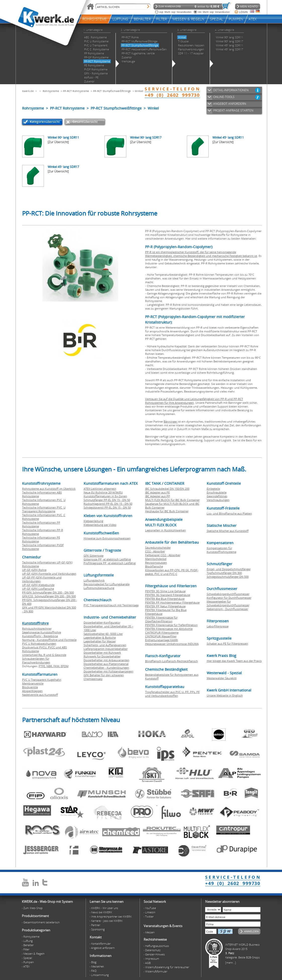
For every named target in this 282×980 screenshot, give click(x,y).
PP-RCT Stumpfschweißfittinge (112, 91)
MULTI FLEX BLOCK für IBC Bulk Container (172, 500)
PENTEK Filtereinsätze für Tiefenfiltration (171, 625)
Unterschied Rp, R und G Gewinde (44, 655)
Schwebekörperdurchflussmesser (228, 594)
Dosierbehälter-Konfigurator (102, 622)
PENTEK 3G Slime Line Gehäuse (165, 591)
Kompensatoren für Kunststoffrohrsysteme (221, 550)
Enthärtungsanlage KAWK (162, 640)
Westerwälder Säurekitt (222, 678)
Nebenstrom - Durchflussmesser (227, 609)
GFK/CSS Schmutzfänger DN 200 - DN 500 (49, 596)
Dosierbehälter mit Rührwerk (102, 653)
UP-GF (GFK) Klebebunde (38, 585)
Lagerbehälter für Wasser (100, 641)
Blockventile (30, 687)
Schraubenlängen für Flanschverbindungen (36, 660)
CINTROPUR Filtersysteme (162, 632)
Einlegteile (213, 489)
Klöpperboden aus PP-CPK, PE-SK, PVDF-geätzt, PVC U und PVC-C (172, 572)
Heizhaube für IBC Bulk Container (167, 511)
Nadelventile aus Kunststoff (40, 695)
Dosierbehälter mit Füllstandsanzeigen (108, 671)
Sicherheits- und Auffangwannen (105, 645)
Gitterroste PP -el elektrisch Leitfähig (107, 559)
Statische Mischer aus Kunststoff (228, 531)
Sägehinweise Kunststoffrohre (42, 632)
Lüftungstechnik (94, 580)
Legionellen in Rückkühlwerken (165, 530)
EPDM (65, 666)
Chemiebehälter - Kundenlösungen (106, 668)
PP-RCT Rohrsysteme (76, 91)
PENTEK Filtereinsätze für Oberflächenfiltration (161, 619)
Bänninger (171, 421)
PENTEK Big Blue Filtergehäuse (165, 599)
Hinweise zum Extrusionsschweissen (107, 538)
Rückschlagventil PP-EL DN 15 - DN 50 (108, 504)
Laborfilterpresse (218, 626)
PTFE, (43, 666)
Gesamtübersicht (85, 122)
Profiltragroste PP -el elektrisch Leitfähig (110, 563)
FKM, (57, 666)
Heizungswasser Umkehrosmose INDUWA (172, 644)
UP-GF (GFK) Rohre (34, 570)
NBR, (50, 666)
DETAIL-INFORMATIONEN (231, 90)
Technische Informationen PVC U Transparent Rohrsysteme (44, 509)
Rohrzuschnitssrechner (37, 628)
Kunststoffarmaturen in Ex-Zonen (105, 496)
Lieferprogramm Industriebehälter (106, 649)
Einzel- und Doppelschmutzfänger (229, 569)
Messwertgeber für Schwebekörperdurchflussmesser (228, 603)
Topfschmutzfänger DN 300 (224, 573)
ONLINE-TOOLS (224, 97)
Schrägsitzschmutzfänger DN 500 (228, 577)
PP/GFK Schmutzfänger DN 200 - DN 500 (48, 592)
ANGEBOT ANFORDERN (230, 104)
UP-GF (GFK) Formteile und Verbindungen (49, 574)
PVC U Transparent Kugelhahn (42, 680)
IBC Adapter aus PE (157, 492)
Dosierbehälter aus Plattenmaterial (106, 664)
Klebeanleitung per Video (100, 525)
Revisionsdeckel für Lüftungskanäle (107, 584)
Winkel (139, 91)
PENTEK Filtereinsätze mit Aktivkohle (169, 629)
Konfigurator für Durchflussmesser (229, 598)
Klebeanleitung (93, 521)
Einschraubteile (217, 492)
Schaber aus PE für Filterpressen (227, 644)
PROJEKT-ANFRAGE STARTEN (233, 110)
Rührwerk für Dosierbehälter (102, 656)
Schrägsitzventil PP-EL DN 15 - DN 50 (107, 507)
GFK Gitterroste (94, 556)
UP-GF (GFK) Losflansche (38, 589)
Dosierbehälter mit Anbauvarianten (106, 660)
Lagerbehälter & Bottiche (100, 638)
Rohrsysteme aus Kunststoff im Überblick (49, 489)
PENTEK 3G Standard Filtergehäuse (168, 595)
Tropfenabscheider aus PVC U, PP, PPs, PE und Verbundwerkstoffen (172, 694)
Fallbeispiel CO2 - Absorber (163, 555)
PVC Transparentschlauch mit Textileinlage (111, 605)
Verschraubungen (218, 500)
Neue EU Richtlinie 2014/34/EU (103, 492)
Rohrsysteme (51, 91)
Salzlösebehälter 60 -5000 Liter (103, 634)
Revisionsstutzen (156, 563)
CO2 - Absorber (155, 551)
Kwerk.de (28, 91)
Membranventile (33, 683)
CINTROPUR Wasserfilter (161, 636)
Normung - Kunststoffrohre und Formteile (49, 640)
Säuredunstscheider (158, 548)
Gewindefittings (217, 496)
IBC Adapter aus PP (158, 496)
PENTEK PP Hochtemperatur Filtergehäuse (172, 602)
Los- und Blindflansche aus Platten (229, 513)
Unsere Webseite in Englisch (225, 695)
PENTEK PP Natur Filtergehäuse (165, 606)
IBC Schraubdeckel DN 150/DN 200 (167, 489)
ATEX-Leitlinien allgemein (100, 489)
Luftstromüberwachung (99, 588)
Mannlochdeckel (156, 559)
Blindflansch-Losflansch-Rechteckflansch (172, 661)
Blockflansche (154, 566)
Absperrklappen (32, 691)
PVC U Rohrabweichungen (39, 644)
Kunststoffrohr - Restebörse (40, 636)
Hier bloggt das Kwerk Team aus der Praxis (234, 661)
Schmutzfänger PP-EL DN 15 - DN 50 (107, 500)
